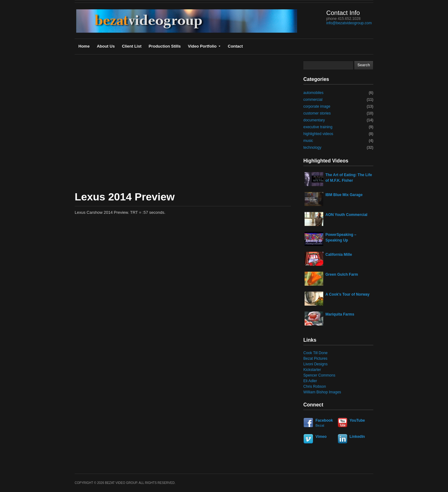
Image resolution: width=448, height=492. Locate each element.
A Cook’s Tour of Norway (348, 294)
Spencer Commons (319, 375)
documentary (314, 120)
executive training (318, 127)
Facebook (320, 423)
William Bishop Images (322, 392)
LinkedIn (357, 437)
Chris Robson (315, 387)
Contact (235, 46)
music (308, 141)
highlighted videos (318, 134)
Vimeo (321, 437)
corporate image (317, 106)
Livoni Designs (315, 364)
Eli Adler (310, 381)
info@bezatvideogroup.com (349, 23)
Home (84, 46)
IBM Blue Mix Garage (344, 195)
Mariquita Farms (340, 314)
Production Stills (165, 46)
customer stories (317, 113)
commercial (313, 100)
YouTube (357, 420)
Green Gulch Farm (342, 274)
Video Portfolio (204, 46)
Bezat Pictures (315, 358)
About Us (106, 46)
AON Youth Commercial (346, 215)
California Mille (339, 255)
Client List (132, 46)
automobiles (313, 93)
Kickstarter (312, 370)
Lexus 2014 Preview (125, 197)
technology (312, 148)
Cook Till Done (315, 353)
